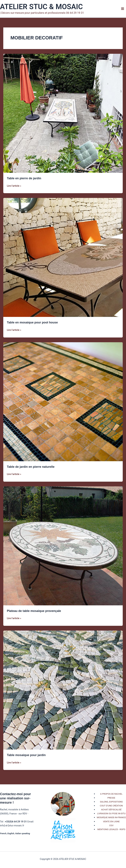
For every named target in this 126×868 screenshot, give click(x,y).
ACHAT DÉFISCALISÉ (111, 810)
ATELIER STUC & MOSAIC (41, 7)
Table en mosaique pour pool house (32, 322)
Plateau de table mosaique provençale (34, 611)
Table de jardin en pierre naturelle (31, 467)
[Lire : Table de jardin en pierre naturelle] (63, 402)
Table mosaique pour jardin (26, 755)
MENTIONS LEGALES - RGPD (111, 829)
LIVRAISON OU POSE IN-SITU (111, 813)
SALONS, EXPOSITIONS (111, 802)
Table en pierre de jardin (24, 178)
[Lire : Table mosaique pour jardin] (63, 690)
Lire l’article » (14, 186)
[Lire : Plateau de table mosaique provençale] (63, 546)
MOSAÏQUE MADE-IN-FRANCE (111, 817)
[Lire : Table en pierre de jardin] (63, 113)
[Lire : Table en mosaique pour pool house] (63, 257)
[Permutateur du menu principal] (123, 9)
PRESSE (111, 798)
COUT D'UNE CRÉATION (111, 806)
